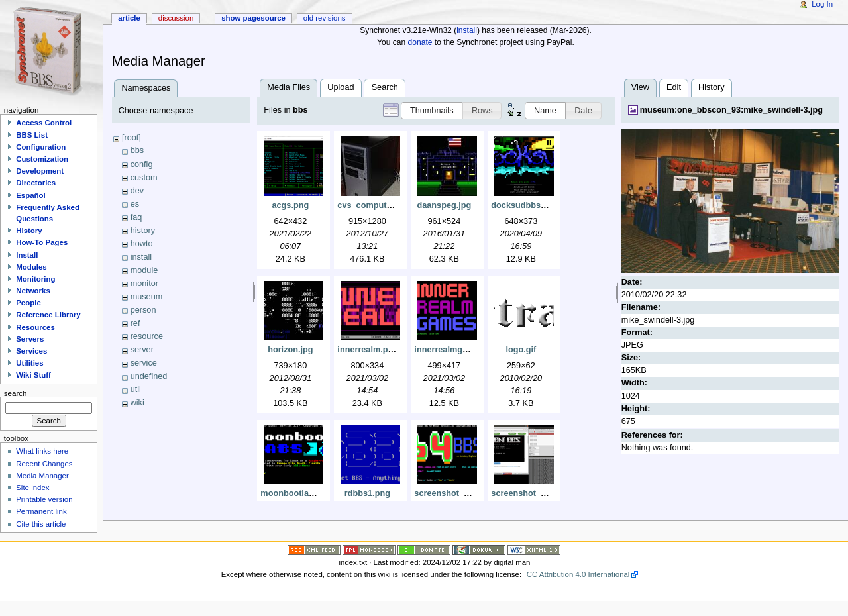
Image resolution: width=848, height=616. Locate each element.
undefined (149, 376)
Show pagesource (253, 18)
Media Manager (42, 476)
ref (135, 323)
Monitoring (35, 279)
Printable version (44, 499)
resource (147, 336)
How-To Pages (42, 242)
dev (137, 191)
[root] (132, 138)
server (142, 350)
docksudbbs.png (525, 205)
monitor (144, 283)
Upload (341, 87)
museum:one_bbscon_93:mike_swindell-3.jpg (731, 110)
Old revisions (325, 18)
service (144, 363)
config (142, 164)
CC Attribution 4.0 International (578, 574)
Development (40, 171)
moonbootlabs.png (298, 493)
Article (129, 18)
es (135, 204)
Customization (42, 159)
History (711, 87)
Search (385, 87)
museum (147, 297)
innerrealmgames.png (458, 350)
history (143, 231)
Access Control (44, 123)
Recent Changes (44, 464)
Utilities (29, 363)
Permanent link (41, 511)
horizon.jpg (290, 350)
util (136, 389)
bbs (137, 150)
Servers (30, 339)
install (467, 30)
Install (27, 255)
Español (31, 195)
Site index (32, 488)
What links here (42, 451)
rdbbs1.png (367, 493)
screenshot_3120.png (457, 493)
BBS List (32, 135)
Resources (35, 327)
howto (142, 244)
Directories (36, 183)
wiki (137, 403)
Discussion (176, 18)
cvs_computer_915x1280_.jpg (397, 205)
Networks (33, 291)
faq (136, 217)
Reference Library (48, 315)
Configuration (41, 147)
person (143, 310)
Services (31, 351)
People (28, 303)
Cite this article (41, 524)
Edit (674, 87)
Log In (822, 4)
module (144, 270)
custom (144, 178)
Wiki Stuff (33, 375)
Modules (31, 267)
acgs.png (291, 205)
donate (420, 42)
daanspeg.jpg (444, 205)
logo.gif (521, 350)
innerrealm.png (368, 350)
